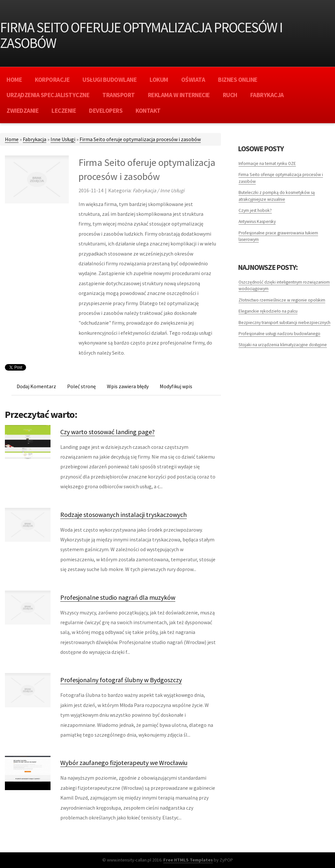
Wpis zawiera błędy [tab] (128, 386)
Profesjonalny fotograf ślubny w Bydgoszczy (121, 680)
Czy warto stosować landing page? (108, 432)
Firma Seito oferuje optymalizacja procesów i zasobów (140, 139)
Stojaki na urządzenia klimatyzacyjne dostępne (283, 345)
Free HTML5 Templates (188, 860)
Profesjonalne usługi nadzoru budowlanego (279, 334)
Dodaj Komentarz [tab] (36, 386)
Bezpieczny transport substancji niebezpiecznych (284, 323)
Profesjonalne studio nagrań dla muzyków (118, 597)
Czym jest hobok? (255, 210)
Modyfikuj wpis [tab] (176, 386)
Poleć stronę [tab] (81, 386)
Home (12, 139)
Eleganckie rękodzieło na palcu (268, 311)
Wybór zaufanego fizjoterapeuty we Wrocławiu (124, 763)
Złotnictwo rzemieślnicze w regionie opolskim (282, 300)
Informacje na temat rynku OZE (267, 163)
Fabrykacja (35, 139)
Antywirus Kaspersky (257, 221)
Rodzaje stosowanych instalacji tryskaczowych (124, 515)
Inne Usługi (63, 139)
